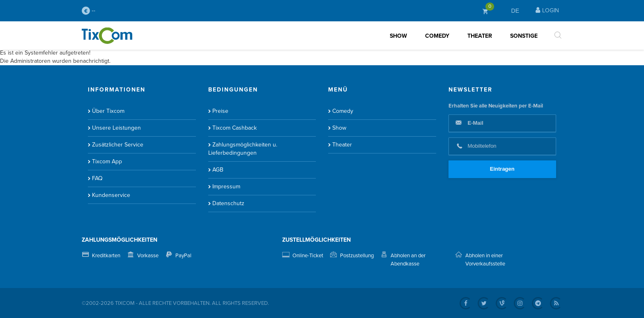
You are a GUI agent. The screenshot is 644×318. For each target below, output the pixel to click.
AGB (218, 170)
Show (398, 36)
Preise (220, 111)
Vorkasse (148, 256)
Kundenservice (111, 195)
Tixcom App (107, 161)
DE (515, 11)
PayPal (183, 256)
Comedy (437, 36)
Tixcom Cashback (235, 128)
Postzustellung (357, 256)
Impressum (226, 186)
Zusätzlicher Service (118, 145)
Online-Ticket (308, 256)
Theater (480, 36)
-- (89, 11)
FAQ (97, 178)
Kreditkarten (106, 256)
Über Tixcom (108, 111)
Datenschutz (228, 203)
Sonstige (524, 36)
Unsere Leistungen (116, 128)
